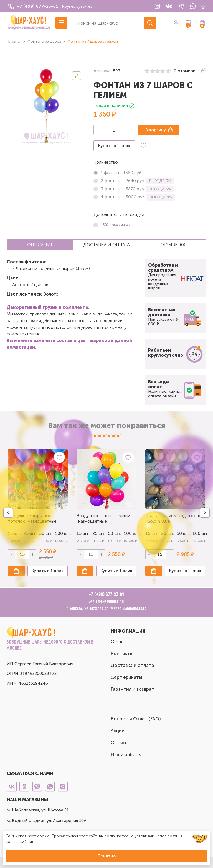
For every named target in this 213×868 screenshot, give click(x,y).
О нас (117, 641)
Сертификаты (126, 677)
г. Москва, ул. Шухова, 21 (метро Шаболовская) (107, 609)
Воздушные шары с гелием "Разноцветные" (103, 518)
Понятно (106, 856)
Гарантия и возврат (132, 689)
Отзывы (120, 743)
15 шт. (83, 533)
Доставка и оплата (132, 665)
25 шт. (99, 533)
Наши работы (126, 754)
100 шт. (61, 533)
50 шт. (114, 533)
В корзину (156, 130)
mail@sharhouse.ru (107, 602)
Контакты (122, 653)
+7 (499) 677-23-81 (107, 595)
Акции (118, 731)
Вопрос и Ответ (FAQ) (136, 719)
